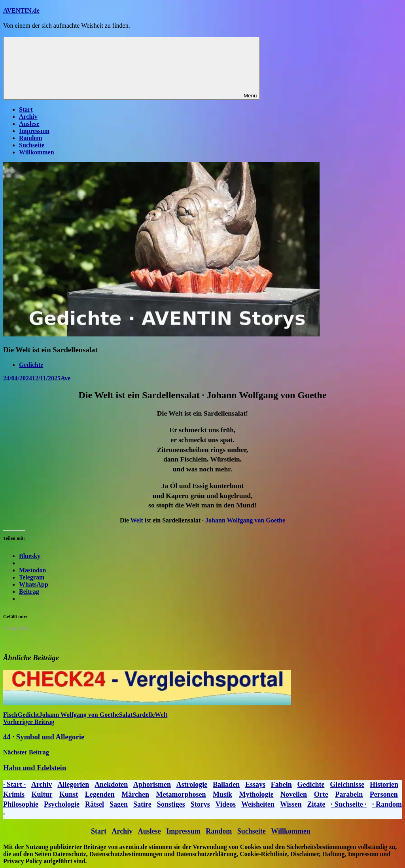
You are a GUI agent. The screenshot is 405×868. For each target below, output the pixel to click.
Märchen (135, 794)
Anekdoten (111, 784)
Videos (226, 804)
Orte (321, 794)
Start (26, 109)
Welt (137, 520)
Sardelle (144, 715)
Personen (384, 794)
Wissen (291, 804)
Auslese (29, 124)
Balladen (226, 784)
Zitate (316, 804)
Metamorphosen (181, 794)
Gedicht (28, 715)
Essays (255, 784)
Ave (65, 378)
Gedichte (31, 365)
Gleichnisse (347, 784)
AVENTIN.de (21, 10)
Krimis (14, 794)
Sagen (119, 804)
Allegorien (73, 784)
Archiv (28, 117)
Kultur (42, 794)
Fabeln (281, 784)
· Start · (14, 784)
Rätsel (95, 804)
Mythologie (256, 794)
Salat (126, 715)
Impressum (34, 131)
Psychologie (62, 804)
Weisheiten (258, 804)
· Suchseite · (349, 804)
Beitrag (29, 592)
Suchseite (32, 145)
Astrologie (192, 784)
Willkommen (37, 152)
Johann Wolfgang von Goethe (245, 520)
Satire (142, 804)
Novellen (294, 794)
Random (31, 138)
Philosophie (21, 804)
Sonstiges (171, 804)
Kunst (69, 794)
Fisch (10, 715)
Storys (200, 804)
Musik (222, 794)
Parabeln (349, 794)
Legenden (100, 794)
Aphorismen (152, 784)
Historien (384, 784)
